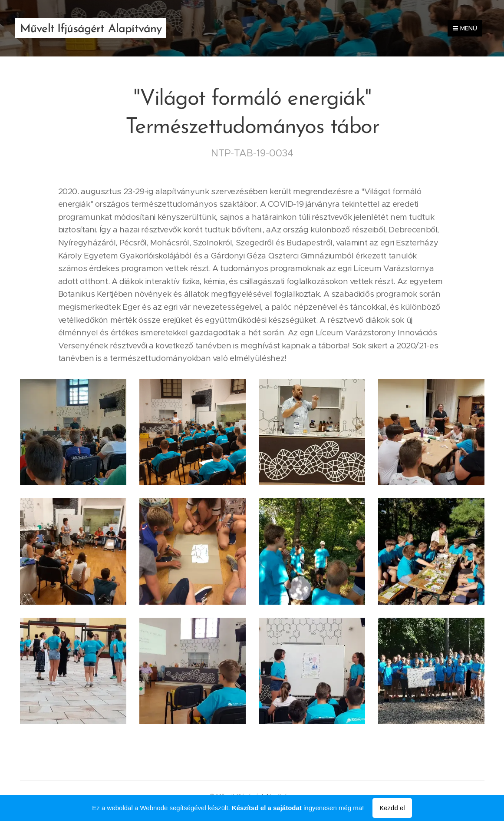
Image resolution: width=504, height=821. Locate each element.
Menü (465, 28)
